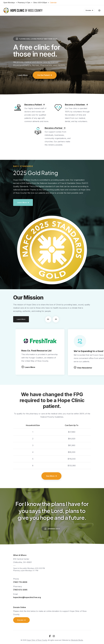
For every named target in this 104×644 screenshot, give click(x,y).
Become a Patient (35, 105)
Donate (89, 10)
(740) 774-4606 (20, 582)
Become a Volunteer (76, 105)
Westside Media (77, 640)
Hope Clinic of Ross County (37, 640)
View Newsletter (83, 368)
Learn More (28, 367)
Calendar (53, 3)
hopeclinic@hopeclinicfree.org (27, 597)
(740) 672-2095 (20, 590)
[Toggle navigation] (99, 10)
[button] (48, 319)
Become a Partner (55, 128)
